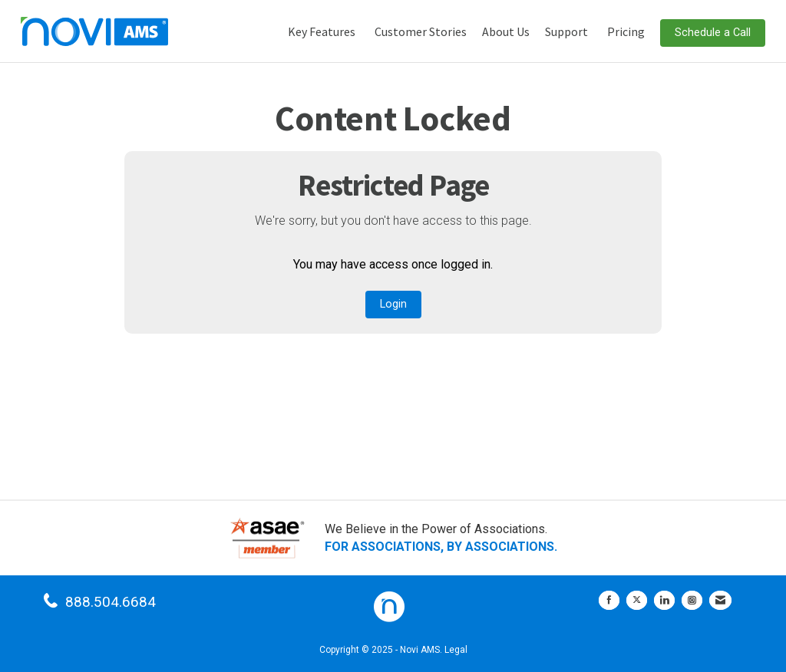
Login (393, 304)
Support (566, 31)
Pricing (626, 31)
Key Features (322, 31)
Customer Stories (421, 31)
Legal (456, 650)
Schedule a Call (713, 33)
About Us (506, 31)
